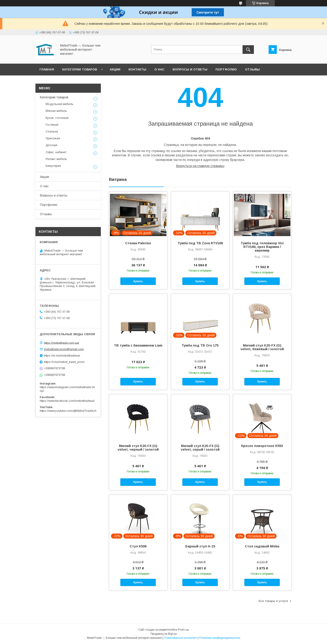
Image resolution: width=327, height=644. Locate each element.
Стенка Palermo (138, 243)
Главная (47, 69)
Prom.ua (183, 630)
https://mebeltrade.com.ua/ (62, 343)
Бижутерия (53, 166)
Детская (51, 145)
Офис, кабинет (56, 152)
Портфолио (226, 69)
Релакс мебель (56, 159)
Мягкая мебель (56, 111)
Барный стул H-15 (200, 546)
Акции (115, 69)
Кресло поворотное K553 (262, 446)
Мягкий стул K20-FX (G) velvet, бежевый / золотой (262, 347)
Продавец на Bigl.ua (163, 634)
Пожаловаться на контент (181, 638)
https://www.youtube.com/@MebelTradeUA (68, 411)
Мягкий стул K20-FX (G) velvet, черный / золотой (138, 448)
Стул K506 (138, 546)
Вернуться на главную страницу (200, 166)
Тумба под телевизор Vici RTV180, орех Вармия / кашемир (262, 247)
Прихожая (53, 138)
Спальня (52, 131)
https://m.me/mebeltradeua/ (62, 356)
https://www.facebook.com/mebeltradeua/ (67, 401)
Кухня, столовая (57, 118)
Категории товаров (80, 69)
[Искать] (248, 50)
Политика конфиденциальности (220, 638)
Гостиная (52, 125)
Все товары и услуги (273, 601)
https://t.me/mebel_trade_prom (64, 362)
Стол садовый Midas (262, 546)
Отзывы (252, 69)
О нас (159, 69)
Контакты (137, 69)
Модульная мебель (59, 104)
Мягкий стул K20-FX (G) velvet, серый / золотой (200, 448)
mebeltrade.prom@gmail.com (64, 349)
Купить (138, 281)
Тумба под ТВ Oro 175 (200, 345)
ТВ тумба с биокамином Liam (138, 345)
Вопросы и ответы (190, 69)
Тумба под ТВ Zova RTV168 (200, 243)
